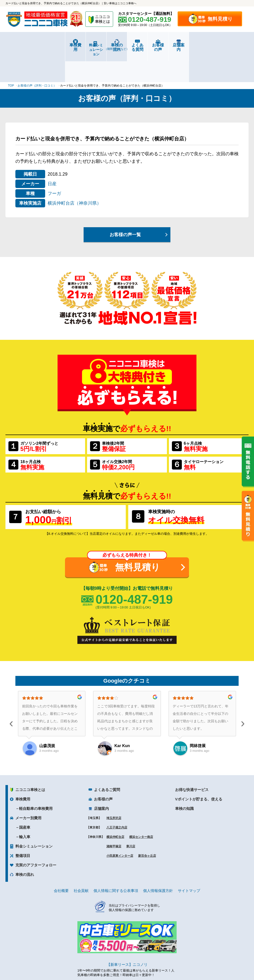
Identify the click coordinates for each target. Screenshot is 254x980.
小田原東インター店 (120, 826)
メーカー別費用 (28, 788)
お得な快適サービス (192, 760)
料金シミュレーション (66, 45)
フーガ (54, 164)
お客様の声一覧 (125, 205)
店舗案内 (228, 45)
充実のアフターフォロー (36, 835)
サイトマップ (189, 861)
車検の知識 (184, 779)
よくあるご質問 (107, 760)
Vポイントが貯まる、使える (199, 769)
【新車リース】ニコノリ (127, 935)
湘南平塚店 (114, 817)
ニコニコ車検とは (30, 760)
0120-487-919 (134, 569)
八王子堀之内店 (117, 798)
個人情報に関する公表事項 (116, 861)
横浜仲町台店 (115, 807)
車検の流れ (107, 47)
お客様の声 (188, 45)
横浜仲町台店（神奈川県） (74, 173)
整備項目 (23, 826)
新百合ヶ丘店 (147, 826)
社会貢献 (81, 861)
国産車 (25, 798)
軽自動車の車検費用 (36, 779)
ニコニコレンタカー (121, 963)
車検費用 (26, 45)
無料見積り (220, 19)
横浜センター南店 (141, 807)
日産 (52, 154)
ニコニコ (103, 20)
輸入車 (25, 807)
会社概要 (61, 861)
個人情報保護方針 (158, 861)
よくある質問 (147, 45)
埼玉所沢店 (114, 788)
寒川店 (131, 817)
